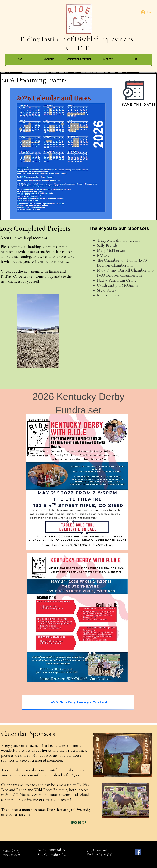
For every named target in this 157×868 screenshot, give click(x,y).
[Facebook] (138, 852)
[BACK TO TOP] (78, 822)
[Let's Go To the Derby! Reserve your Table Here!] (78, 702)
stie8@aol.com (11, 855)
